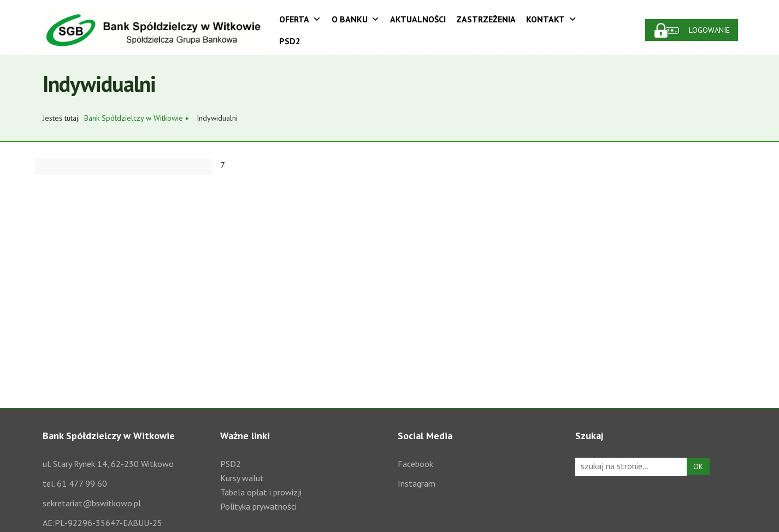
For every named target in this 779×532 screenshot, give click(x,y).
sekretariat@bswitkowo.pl (92, 503)
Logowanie (709, 30)
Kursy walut (242, 478)
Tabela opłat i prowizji (261, 492)
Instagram (417, 483)
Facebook (415, 464)
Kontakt (551, 19)
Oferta (300, 19)
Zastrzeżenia (486, 19)
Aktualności (418, 19)
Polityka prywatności (258, 506)
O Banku (356, 19)
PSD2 (290, 41)
